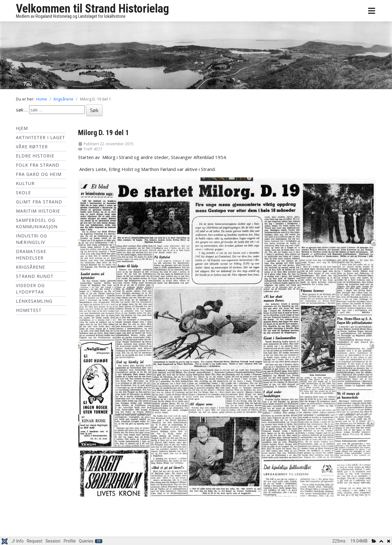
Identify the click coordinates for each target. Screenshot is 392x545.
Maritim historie (38, 211)
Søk (94, 110)
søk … (22, 110)
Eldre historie (35, 156)
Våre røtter (32, 147)
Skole (23, 193)
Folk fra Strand (38, 165)
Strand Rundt (35, 276)
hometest (29, 310)
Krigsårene (30, 267)
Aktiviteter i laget (41, 137)
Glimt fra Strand (39, 202)
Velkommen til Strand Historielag (92, 9)
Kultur (25, 183)
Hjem (22, 128)
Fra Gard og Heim (39, 174)
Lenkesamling (34, 301)
